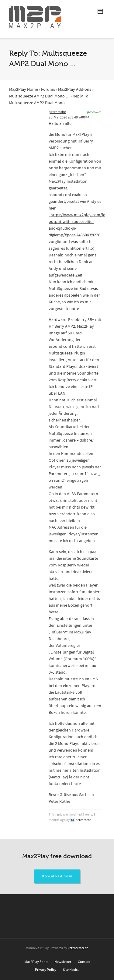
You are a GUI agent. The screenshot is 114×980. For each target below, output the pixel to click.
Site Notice (71, 970)
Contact (84, 962)
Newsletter (63, 962)
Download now (57, 876)
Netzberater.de (78, 948)
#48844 (84, 117)
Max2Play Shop (36, 962)
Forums (48, 90)
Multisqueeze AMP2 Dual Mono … (39, 96)
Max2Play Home (24, 90)
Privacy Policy (46, 970)
